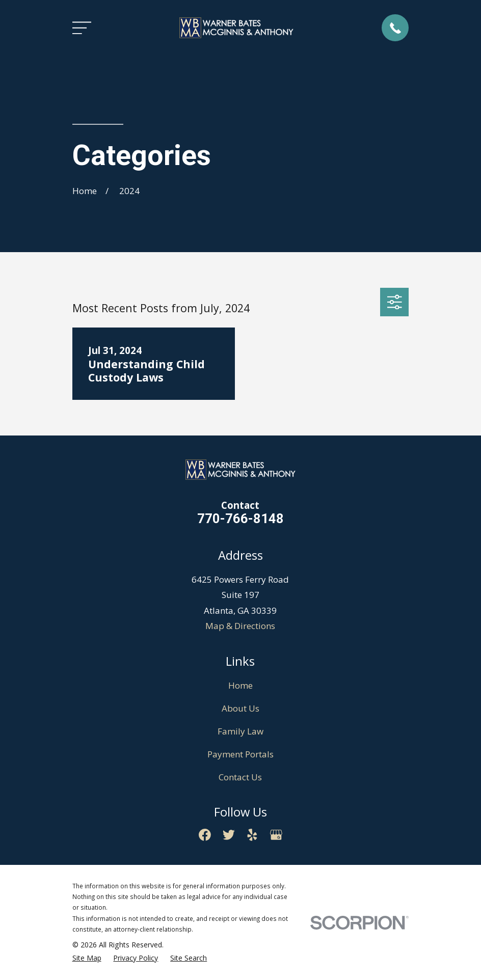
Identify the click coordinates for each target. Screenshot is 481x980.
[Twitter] (229, 835)
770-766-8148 (240, 519)
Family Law (240, 731)
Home (240, 685)
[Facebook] (205, 835)
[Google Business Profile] (276, 835)
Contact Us (240, 777)
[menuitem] (87, 958)
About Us (240, 708)
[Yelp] (252, 835)
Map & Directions (240, 626)
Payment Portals (240, 754)
